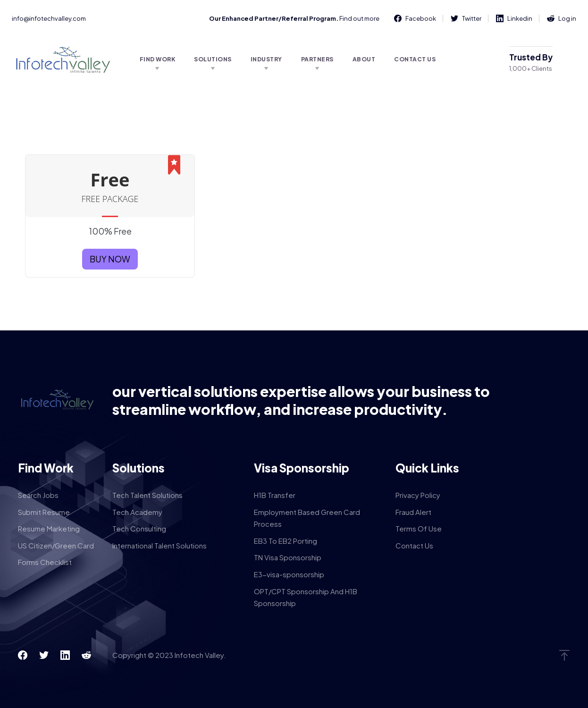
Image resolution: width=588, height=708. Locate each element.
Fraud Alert (413, 512)
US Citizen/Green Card (56, 545)
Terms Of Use (419, 528)
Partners (317, 59)
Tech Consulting (139, 528)
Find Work (158, 59)
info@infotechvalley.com (49, 18)
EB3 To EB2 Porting (286, 541)
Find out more (359, 18)
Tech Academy (137, 512)
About (364, 59)
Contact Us (415, 59)
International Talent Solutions (160, 545)
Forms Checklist (45, 562)
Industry (266, 59)
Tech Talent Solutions (147, 495)
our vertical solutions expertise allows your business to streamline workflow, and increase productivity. (301, 400)
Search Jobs (38, 495)
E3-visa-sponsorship (289, 574)
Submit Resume (44, 512)
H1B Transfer (275, 495)
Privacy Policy (418, 495)
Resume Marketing (49, 528)
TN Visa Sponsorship (288, 557)
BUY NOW (110, 259)
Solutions (213, 59)
